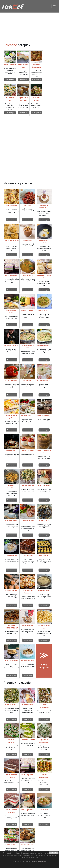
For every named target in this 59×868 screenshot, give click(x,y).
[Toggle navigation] (54, 6)
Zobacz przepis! (10, 80)
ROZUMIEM (54, 853)
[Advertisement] (29, 27)
